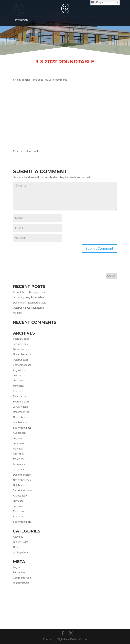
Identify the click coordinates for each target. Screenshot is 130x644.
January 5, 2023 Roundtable (28, 297)
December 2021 (22, 412)
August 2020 (20, 496)
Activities (18, 537)
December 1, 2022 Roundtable (30, 303)
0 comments (60, 80)
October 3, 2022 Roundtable (28, 308)
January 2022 (20, 407)
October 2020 (21, 485)
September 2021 (22, 428)
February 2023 (21, 339)
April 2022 (18, 391)
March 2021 (19, 459)
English (98, 3)
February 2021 (21, 464)
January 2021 (20, 470)
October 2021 (20, 422)
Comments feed (22, 578)
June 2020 (19, 506)
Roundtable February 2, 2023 (29, 292)
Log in (16, 567)
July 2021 (18, 438)
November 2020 (22, 480)
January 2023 (20, 344)
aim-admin (23, 80)
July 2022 (18, 375)
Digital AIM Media (67, 639)
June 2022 (19, 381)
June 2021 (18, 443)
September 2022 (22, 365)
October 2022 (20, 360)
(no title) (18, 313)
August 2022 (20, 370)
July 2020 (18, 501)
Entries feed (20, 573)
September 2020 (22, 490)
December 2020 (22, 475)
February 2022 (21, 402)
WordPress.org (21, 583)
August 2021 (20, 433)
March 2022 (19, 396)
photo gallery (20, 552)
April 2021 (18, 454)
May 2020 (18, 511)
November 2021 (22, 417)
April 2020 (19, 517)
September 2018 (22, 522)
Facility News (20, 542)
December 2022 (22, 349)
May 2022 (18, 386)
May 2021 (18, 449)
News (48, 80)
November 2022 (22, 354)
